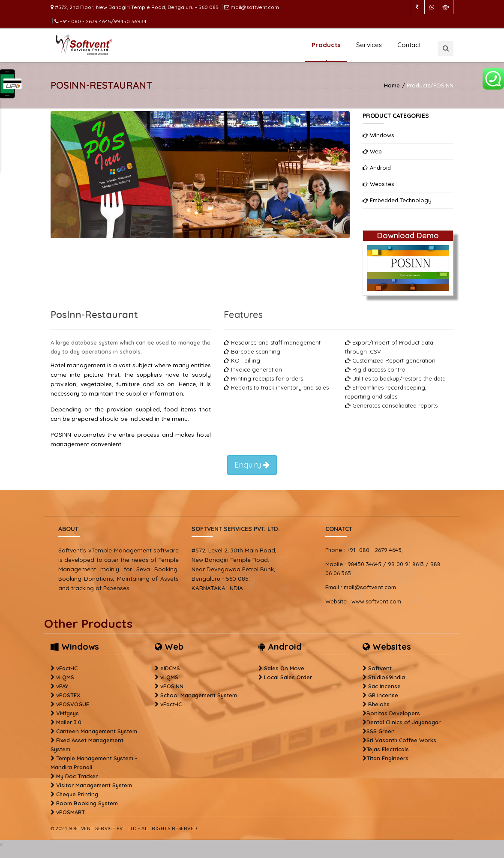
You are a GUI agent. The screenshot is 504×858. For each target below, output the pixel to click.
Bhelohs (379, 704)
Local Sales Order (288, 677)
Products (326, 45)
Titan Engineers (387, 758)
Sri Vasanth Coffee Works (401, 740)
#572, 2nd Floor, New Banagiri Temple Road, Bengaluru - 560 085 (135, 7)
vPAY (62, 686)
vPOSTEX (68, 695)
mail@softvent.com (252, 7)
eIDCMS (170, 668)
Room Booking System (87, 803)
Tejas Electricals (388, 749)
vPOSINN (172, 686)
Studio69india (387, 677)
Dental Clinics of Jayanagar (403, 722)
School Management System (199, 695)
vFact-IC (67, 668)
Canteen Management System (97, 731)
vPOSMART (70, 812)
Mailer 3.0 (69, 722)
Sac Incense (384, 686)
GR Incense (383, 695)
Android (377, 168)
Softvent (380, 668)
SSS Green (381, 731)
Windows (378, 135)
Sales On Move (284, 668)
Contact (409, 45)
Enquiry (252, 465)
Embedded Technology (397, 200)
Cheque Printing (77, 794)
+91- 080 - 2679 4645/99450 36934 (100, 21)
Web (372, 151)
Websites (378, 184)
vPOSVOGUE (73, 704)
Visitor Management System (94, 785)
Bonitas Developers (393, 713)
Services (369, 45)
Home (392, 85)
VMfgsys (67, 713)
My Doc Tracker (77, 776)
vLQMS (65, 677)
